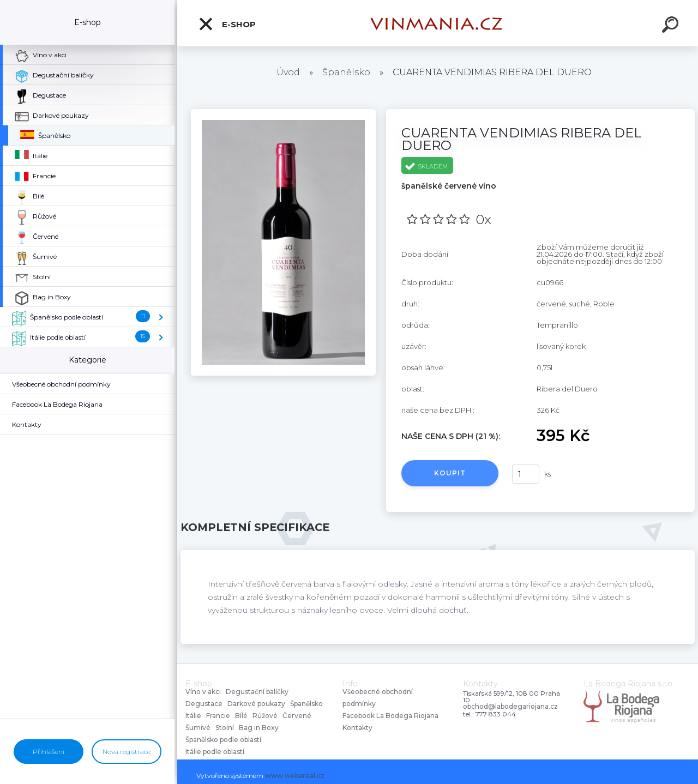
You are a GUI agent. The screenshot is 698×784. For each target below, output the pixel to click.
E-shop (227, 24)
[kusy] (526, 474)
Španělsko (346, 72)
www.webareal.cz (295, 776)
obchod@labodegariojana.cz (510, 707)
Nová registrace (127, 752)
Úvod (288, 72)
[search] (672, 26)
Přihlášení (49, 752)
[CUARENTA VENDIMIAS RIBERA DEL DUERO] (283, 113)
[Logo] (438, 23)
